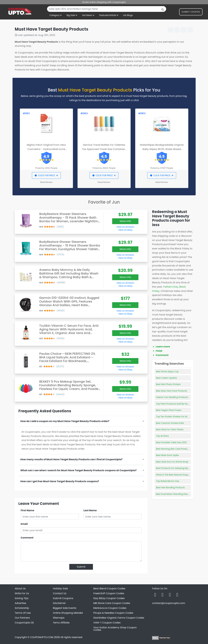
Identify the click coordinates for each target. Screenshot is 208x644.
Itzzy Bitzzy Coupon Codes (109, 598)
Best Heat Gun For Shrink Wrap (172, 462)
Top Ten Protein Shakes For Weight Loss (177, 417)
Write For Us (22, 593)
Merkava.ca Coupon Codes (110, 608)
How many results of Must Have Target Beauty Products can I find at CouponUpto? (71, 459)
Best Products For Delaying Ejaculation (176, 468)
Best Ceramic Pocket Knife (170, 423)
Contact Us (60, 593)
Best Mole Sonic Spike (167, 455)
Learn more (163, 347)
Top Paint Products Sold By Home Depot (177, 404)
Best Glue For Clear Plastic (170, 429)
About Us (20, 589)
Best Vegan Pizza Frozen (169, 410)
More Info (125, 221)
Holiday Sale (60, 589)
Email (24, 524)
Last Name (90, 510)
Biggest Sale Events (65, 608)
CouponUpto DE (24, 623)
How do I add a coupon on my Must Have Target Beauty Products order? (65, 421)
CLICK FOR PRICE (46, 175)
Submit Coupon (191, 12)
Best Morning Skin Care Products (173, 449)
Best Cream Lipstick (166, 378)
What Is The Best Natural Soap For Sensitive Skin (181, 475)
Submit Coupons (63, 598)
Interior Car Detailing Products (172, 397)
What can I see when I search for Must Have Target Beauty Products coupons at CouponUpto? (79, 470)
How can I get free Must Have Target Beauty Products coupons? (60, 481)
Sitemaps (59, 618)
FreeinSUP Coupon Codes (109, 593)
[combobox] (107, 9)
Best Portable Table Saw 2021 (171, 442)
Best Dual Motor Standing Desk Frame (176, 494)
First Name (28, 510)
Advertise (21, 603)
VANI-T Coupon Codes (107, 623)
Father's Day (171, 287)
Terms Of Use (23, 613)
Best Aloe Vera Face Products (172, 391)
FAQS (159, 351)
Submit (81, 567)
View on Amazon (125, 227)
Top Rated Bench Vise (168, 481)
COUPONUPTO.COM (42, 637)
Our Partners (22, 618)
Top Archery (163, 436)
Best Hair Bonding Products (170, 487)
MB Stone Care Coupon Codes (112, 603)
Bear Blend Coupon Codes (109, 589)
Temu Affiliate (61, 623)
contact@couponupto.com (169, 603)
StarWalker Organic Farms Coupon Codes (119, 618)
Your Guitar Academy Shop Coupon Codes (115, 629)
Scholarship (22, 608)
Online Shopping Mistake (68, 613)
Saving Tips (22, 598)
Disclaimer (59, 603)
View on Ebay (125, 230)
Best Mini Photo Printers (168, 384)
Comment (27, 538)
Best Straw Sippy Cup (167, 371)
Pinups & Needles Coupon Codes (113, 613)
